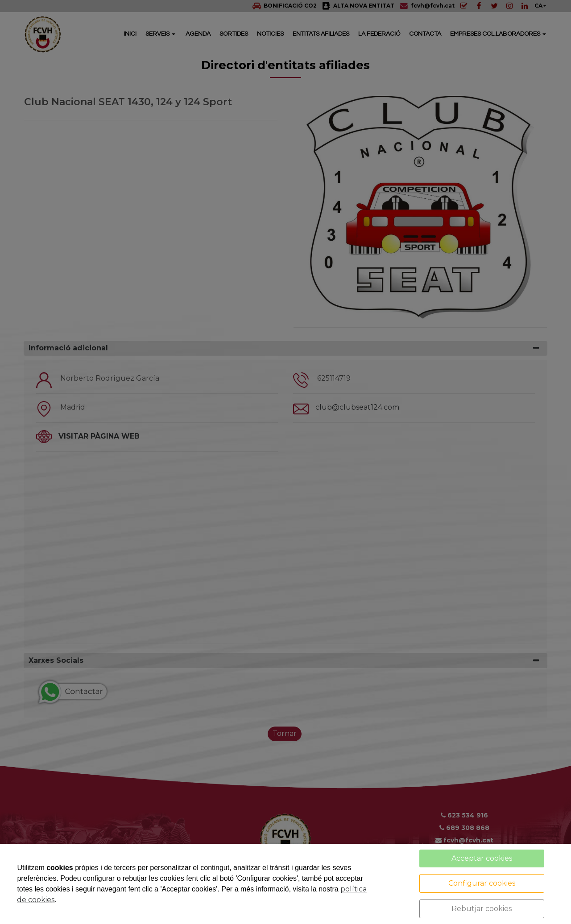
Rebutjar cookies (482, 909)
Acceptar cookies (482, 858)
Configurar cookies (482, 883)
